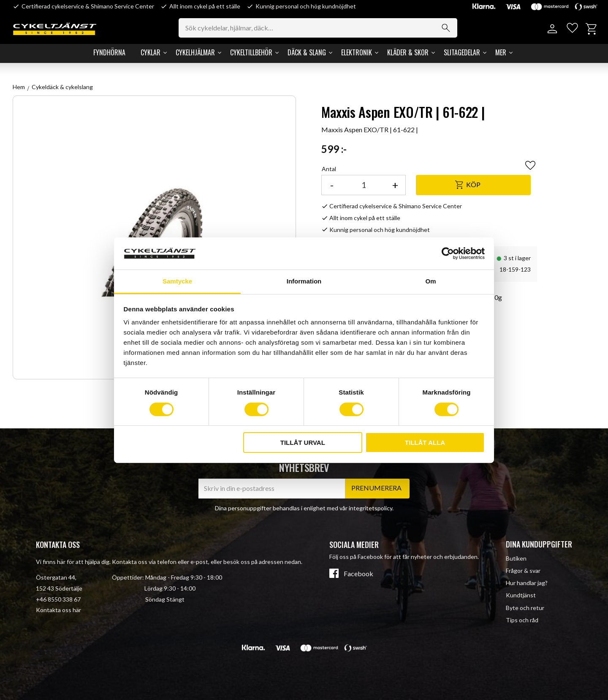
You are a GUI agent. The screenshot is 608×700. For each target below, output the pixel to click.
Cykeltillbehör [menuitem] (251, 52)
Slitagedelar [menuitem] (462, 52)
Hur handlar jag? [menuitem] (527, 583)
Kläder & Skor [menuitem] (408, 52)
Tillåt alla (425, 443)
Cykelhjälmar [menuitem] (195, 52)
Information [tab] (304, 281)
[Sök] (448, 28)
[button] (571, 29)
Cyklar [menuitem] (151, 52)
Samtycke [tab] (177, 281)
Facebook (358, 574)
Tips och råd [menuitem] (522, 620)
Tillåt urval (303, 443)
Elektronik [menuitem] (357, 52)
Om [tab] (430, 281)
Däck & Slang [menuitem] (307, 52)
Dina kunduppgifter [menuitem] (539, 544)
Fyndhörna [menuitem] (109, 52)
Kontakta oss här (58, 610)
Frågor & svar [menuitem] (523, 571)
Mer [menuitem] (501, 52)
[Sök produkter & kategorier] (321, 28)
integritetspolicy (370, 508)
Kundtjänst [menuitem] (521, 595)
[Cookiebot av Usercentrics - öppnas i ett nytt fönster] (448, 253)
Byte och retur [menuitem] (525, 608)
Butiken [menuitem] (516, 558)
